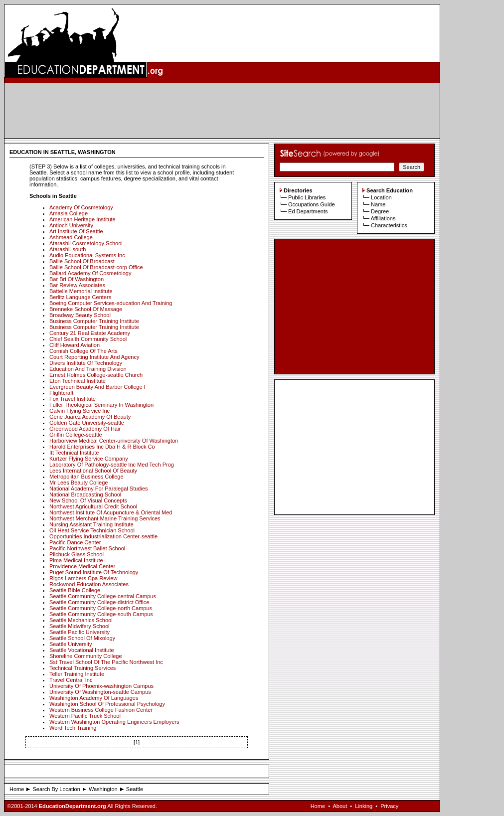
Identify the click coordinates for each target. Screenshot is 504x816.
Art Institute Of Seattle (76, 231)
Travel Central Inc (71, 680)
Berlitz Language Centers (80, 297)
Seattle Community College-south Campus (101, 614)
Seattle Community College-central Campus (103, 596)
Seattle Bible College (75, 590)
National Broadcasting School (85, 494)
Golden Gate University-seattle (87, 423)
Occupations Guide (312, 204)
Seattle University (71, 644)
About (340, 806)
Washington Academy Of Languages (94, 698)
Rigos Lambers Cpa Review (83, 578)
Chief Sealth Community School (88, 339)
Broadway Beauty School (80, 315)
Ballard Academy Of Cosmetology (90, 273)
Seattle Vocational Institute (82, 650)
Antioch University (71, 225)
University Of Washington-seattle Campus (100, 692)
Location (381, 197)
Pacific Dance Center (75, 542)
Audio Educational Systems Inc (87, 255)
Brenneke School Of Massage (86, 309)
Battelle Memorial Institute (81, 291)
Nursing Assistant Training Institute (91, 524)
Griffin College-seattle (76, 435)
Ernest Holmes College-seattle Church (96, 375)
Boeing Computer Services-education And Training (111, 303)
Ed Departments (308, 211)
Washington (103, 789)
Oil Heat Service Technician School (92, 530)
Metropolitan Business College (86, 477)
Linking (364, 806)
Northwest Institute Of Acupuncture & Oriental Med (111, 512)
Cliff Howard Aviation (75, 345)
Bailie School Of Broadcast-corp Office (96, 267)
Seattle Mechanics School (81, 620)
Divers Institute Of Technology (86, 363)
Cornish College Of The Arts (84, 351)
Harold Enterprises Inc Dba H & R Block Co (102, 447)
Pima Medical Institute (76, 560)
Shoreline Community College (86, 656)
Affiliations (383, 218)
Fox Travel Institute (73, 399)
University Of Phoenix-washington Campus (101, 686)
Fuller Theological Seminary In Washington (101, 405)
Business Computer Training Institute (94, 321)
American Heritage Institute (83, 219)
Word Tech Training (73, 728)
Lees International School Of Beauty (93, 471)
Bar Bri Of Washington (77, 279)
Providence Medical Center (82, 566)
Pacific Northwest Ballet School (87, 548)
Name (378, 204)
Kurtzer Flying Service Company (89, 459)
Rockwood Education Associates (89, 584)
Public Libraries (307, 197)
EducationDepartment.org (73, 806)
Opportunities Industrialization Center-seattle (103, 536)
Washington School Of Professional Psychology (107, 704)
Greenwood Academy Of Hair (85, 429)
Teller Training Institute (77, 674)
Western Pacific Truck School (85, 716)
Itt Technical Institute (74, 453)
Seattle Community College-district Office (99, 602)
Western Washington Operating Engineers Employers (114, 722)
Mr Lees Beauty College (79, 483)
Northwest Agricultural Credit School (93, 506)
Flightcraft (61, 393)
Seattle (135, 789)
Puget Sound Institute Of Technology (94, 572)
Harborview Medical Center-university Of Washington (114, 441)
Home (17, 789)
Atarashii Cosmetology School (86, 243)
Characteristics (389, 225)
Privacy (389, 806)
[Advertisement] (222, 111)
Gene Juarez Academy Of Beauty (90, 417)
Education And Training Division (88, 369)
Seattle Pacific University (80, 632)
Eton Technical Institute (78, 381)
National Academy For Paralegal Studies (99, 489)
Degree (380, 211)
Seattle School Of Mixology (82, 638)
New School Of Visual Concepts (88, 500)
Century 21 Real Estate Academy (90, 333)
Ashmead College (71, 237)
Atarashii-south (68, 249)
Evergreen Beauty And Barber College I (97, 387)
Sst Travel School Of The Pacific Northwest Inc (106, 662)
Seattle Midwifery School (79, 626)
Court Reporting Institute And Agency (94, 357)
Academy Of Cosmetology (81, 207)
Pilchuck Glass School (77, 554)
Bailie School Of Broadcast (82, 261)
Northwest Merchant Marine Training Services (105, 518)
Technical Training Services (83, 668)
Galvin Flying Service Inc (80, 411)
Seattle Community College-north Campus (101, 608)
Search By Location (56, 789)
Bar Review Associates (77, 285)
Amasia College (69, 213)
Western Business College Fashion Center (101, 710)
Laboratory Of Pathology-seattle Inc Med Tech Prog (112, 465)
